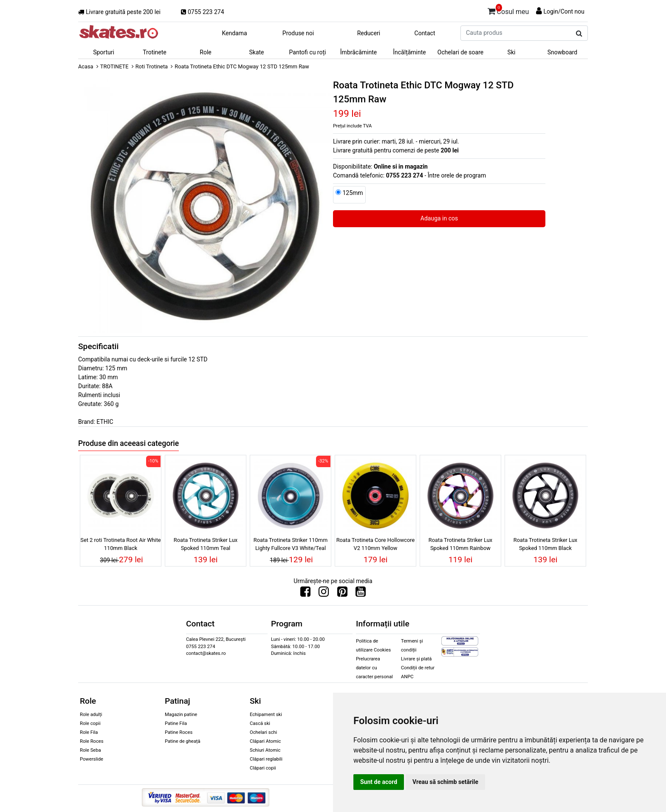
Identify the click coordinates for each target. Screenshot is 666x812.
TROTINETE (114, 66)
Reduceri (369, 33)
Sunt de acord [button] (379, 782)
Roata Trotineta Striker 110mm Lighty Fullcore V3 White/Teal (291, 544)
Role (205, 52)
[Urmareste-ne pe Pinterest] (342, 594)
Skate (256, 52)
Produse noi (298, 33)
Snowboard (563, 52)
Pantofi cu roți (308, 52)
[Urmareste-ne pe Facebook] (305, 594)
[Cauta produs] (579, 34)
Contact (425, 33)
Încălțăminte (409, 52)
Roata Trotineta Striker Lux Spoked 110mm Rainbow (460, 544)
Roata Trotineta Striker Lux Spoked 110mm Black (545, 544)
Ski (512, 52)
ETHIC (105, 422)
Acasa (86, 66)
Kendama (234, 33)
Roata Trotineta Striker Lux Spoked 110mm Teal (206, 544)
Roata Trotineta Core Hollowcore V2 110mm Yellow (376, 544)
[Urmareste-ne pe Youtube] (361, 594)
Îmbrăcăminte (358, 52)
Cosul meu (508, 10)
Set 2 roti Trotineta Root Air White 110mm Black (120, 544)
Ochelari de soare (460, 52)
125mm (353, 193)
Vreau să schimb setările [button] (445, 782)
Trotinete (155, 52)
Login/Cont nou (564, 11)
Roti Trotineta (152, 66)
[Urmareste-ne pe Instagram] (324, 594)
